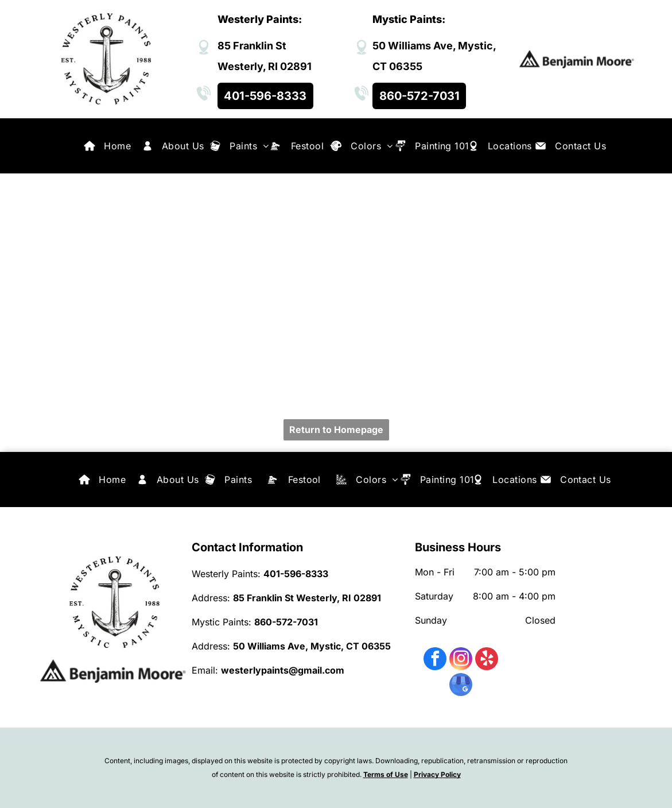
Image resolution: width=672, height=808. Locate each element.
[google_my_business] (461, 686)
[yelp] (487, 660)
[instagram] (461, 660)
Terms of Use (386, 774)
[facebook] (435, 660)
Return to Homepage (336, 430)
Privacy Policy (437, 774)
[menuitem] (117, 146)
